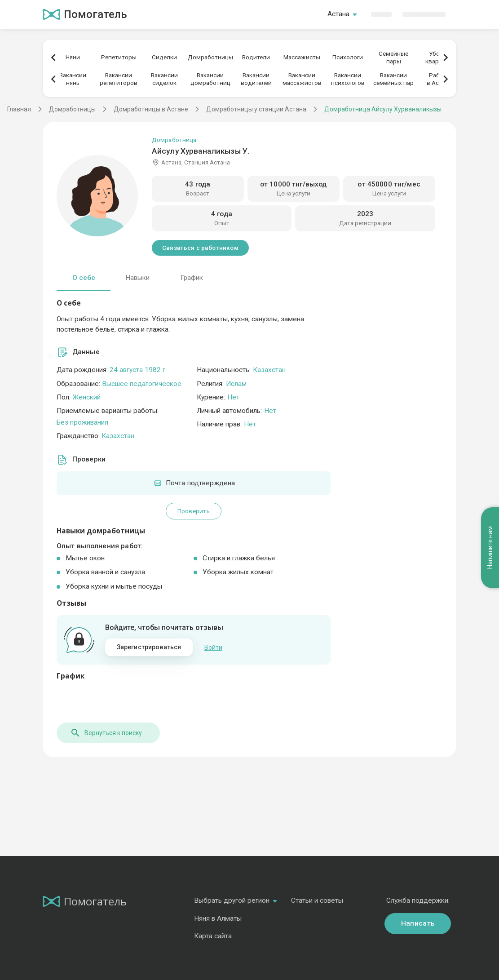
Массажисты (302, 57)
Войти (213, 647)
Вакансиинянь (73, 79)
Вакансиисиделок (164, 79)
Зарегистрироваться (149, 647)
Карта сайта (213, 935)
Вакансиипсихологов (348, 79)
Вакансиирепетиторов (119, 79)
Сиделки (164, 57)
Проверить (194, 511)
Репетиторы (119, 57)
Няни (73, 57)
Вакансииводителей (256, 79)
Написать (418, 922)
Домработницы (210, 57)
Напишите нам (490, 548)
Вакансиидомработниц (210, 79)
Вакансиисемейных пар (393, 79)
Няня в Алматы (218, 918)
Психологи (348, 57)
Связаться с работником (200, 248)
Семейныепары (393, 57)
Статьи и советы (317, 900)
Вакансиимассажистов (302, 79)
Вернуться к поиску (106, 732)
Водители (256, 57)
